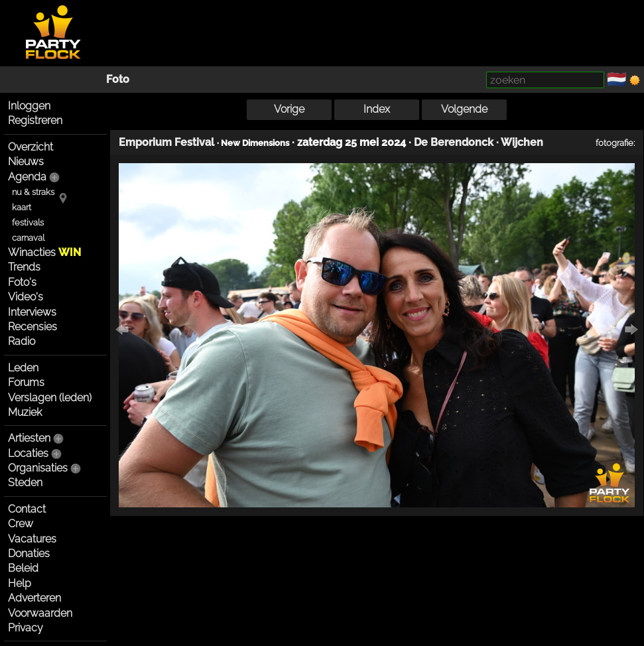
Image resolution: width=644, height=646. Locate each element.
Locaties (28, 453)
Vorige (289, 109)
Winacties (44, 252)
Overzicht (31, 147)
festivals (28, 223)
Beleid (23, 568)
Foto (118, 79)
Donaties (29, 553)
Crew (21, 524)
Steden (25, 483)
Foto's (22, 282)
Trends (24, 267)
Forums (26, 382)
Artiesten (29, 438)
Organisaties (38, 468)
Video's (26, 297)
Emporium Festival (166, 142)
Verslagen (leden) (50, 398)
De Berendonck (454, 142)
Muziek (25, 412)
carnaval (28, 238)
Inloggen (29, 106)
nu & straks (33, 192)
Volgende (464, 109)
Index (377, 109)
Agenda (27, 177)
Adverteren (34, 598)
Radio (22, 341)
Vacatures (32, 539)
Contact (27, 509)
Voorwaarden (40, 613)
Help (20, 583)
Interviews (32, 312)
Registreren (35, 120)
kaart (22, 207)
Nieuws (26, 161)
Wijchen (522, 142)
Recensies (32, 327)
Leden (23, 368)
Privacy (26, 628)
